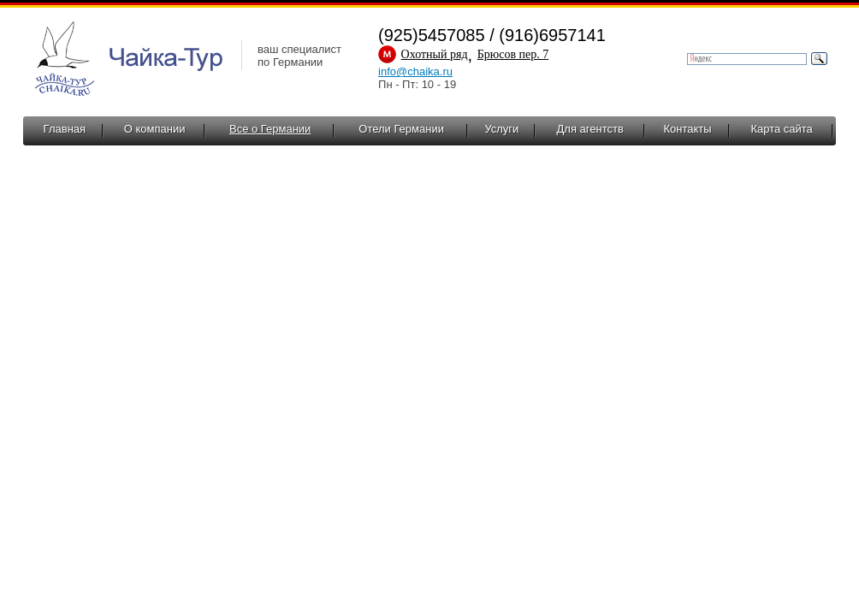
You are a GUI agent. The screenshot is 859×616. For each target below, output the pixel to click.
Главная (65, 129)
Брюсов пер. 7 (513, 54)
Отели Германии (401, 129)
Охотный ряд (435, 54)
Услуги (501, 129)
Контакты (687, 129)
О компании (155, 129)
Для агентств (590, 129)
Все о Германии (270, 129)
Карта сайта (781, 129)
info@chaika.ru (415, 71)
